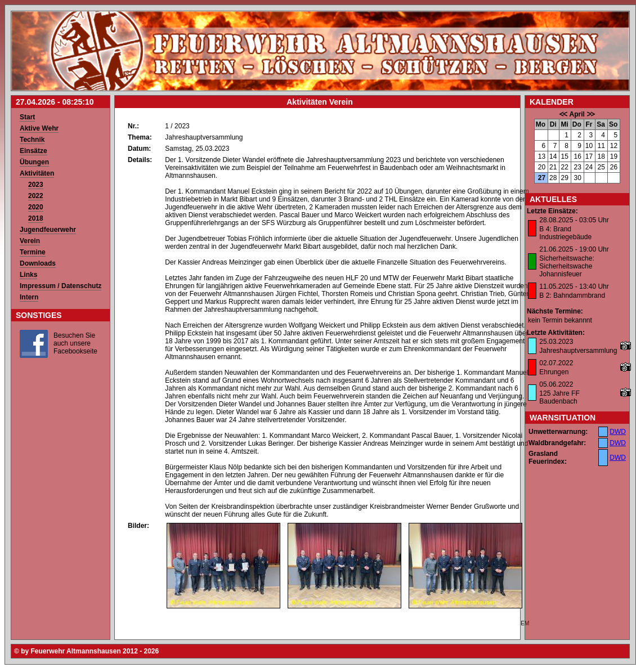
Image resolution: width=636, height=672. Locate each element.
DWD (618, 432)
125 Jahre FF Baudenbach (559, 397)
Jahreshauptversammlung (578, 351)
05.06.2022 (556, 384)
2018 (36, 218)
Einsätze (33, 151)
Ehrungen (554, 372)
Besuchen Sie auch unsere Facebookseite (75, 343)
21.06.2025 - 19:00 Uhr (574, 249)
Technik (32, 140)
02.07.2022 (556, 363)
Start (27, 117)
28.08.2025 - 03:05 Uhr (574, 220)
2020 (36, 207)
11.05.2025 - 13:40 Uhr (574, 286)
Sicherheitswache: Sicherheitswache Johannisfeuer (566, 266)
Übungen (34, 162)
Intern (29, 297)
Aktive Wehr (39, 128)
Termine (33, 252)
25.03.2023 (556, 342)
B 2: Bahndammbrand (572, 295)
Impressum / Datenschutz (61, 286)
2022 (36, 196)
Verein (30, 241)
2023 (36, 185)
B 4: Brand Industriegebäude (565, 233)
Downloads (38, 263)
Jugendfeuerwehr (48, 230)
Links (28, 275)
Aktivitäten (37, 173)
